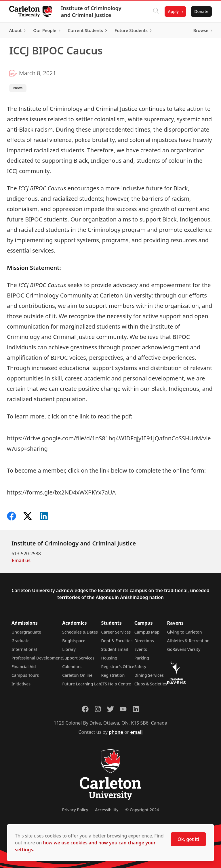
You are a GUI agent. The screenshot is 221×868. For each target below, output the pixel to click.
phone (117, 732)
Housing (109, 658)
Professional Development (37, 658)
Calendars (72, 667)
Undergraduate (26, 632)
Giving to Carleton (185, 632)
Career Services (116, 632)
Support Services (78, 658)
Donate (201, 11)
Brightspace (74, 641)
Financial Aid (24, 667)
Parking (142, 658)
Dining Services (149, 675)
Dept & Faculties (117, 641)
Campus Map (147, 632)
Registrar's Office (118, 667)
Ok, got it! (188, 839)
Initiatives (21, 684)
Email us (21, 560)
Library (69, 649)
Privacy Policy (75, 810)
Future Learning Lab (82, 684)
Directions (144, 641)
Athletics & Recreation (188, 641)
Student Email (115, 649)
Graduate (21, 641)
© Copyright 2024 (142, 810)
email (136, 732)
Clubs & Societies (151, 684)
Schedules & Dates (80, 632)
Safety (140, 667)
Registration (113, 675)
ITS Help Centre (116, 684)
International (24, 649)
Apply (173, 11)
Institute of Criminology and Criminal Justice (91, 12)
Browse (201, 30)
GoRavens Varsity (184, 649)
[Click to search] (156, 12)
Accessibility (107, 810)
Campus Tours (25, 675)
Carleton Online (77, 675)
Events (141, 649)
